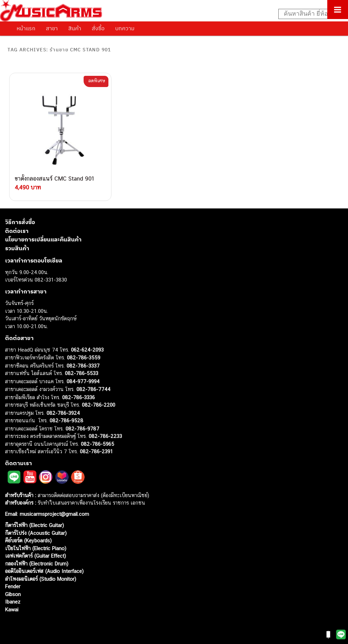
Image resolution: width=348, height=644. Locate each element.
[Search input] (310, 14)
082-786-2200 (99, 405)
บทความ (125, 28)
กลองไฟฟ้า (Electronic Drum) (37, 564)
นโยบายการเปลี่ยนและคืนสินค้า (43, 239)
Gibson (13, 594)
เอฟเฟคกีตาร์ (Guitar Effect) (36, 556)
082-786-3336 (79, 397)
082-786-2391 (96, 451)
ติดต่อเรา (17, 231)
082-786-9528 (66, 420)
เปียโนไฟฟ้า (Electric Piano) (36, 548)
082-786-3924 (63, 413)
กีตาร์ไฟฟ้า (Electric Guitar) (34, 525)
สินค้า (75, 28)
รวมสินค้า (17, 248)
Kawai (12, 609)
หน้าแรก (26, 28)
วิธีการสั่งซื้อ (20, 222)
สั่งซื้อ (98, 28)
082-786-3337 (83, 366)
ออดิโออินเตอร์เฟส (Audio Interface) (44, 571)
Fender (13, 586)
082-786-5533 (82, 373)
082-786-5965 (98, 444)
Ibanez (13, 602)
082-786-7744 (93, 389)
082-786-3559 (84, 358)
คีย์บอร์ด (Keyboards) (28, 540)
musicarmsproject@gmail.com (54, 514)
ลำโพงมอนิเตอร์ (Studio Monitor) (41, 579)
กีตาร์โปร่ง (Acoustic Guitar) (36, 533)
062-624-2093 (87, 350)
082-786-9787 (82, 429)
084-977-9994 (83, 381)
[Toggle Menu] (338, 10)
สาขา (52, 28)
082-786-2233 (105, 436)
